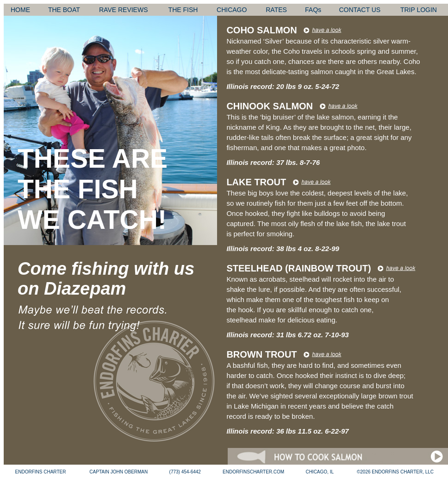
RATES (276, 10)
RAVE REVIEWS (124, 10)
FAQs (313, 10)
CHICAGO (232, 10)
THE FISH (183, 10)
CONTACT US (360, 10)
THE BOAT (64, 10)
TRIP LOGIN (419, 10)
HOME (20, 10)
